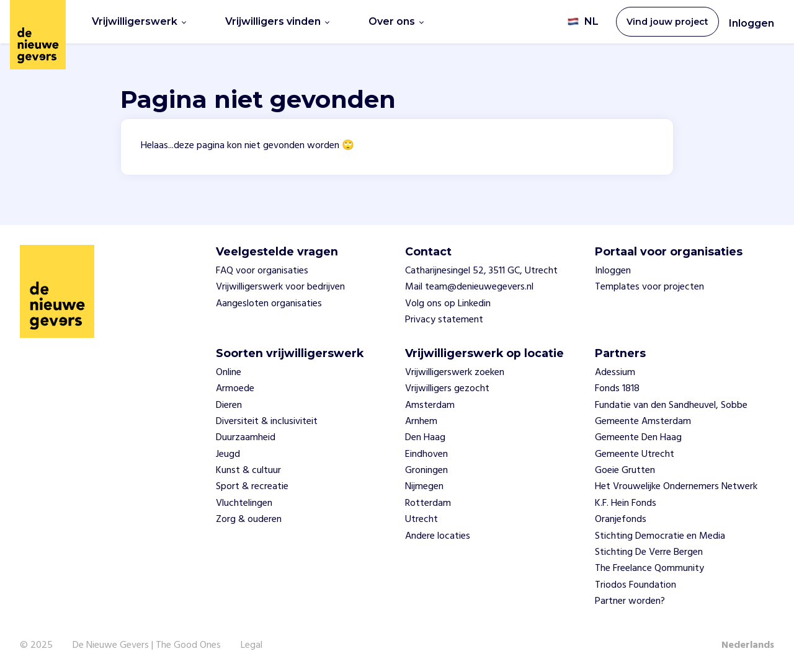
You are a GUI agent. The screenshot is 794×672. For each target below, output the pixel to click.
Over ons (396, 21)
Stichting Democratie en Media (660, 536)
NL (583, 22)
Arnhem (421, 422)
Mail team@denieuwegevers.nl (469, 287)
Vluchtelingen (244, 503)
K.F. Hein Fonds (626, 503)
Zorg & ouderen (249, 519)
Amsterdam (430, 405)
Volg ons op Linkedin (448, 304)
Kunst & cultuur (248, 471)
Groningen (426, 471)
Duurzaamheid (246, 438)
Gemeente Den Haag (638, 438)
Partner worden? (630, 601)
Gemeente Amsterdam (643, 422)
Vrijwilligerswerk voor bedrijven (280, 287)
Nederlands (748, 645)
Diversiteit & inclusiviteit (267, 422)
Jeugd (228, 454)
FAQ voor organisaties (262, 271)
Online (229, 373)
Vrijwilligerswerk (139, 21)
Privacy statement (444, 320)
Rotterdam (428, 503)
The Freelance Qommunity (649, 568)
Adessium (615, 373)
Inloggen (752, 23)
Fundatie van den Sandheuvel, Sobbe (671, 405)
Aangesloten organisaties (269, 304)
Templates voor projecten (649, 287)
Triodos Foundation (636, 585)
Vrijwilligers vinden (277, 21)
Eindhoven (426, 454)
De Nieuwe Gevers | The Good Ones (147, 645)
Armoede (235, 389)
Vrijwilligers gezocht (447, 389)
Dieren (229, 405)
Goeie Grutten (625, 471)
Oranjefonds (621, 519)
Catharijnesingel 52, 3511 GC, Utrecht (481, 271)
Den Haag (425, 438)
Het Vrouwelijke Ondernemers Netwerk (676, 487)
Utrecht (422, 519)
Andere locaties (438, 536)
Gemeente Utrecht (635, 454)
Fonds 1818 (617, 389)
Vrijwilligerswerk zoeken (455, 373)
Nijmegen (424, 487)
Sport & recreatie (252, 487)
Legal (252, 645)
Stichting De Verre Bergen (649, 552)
